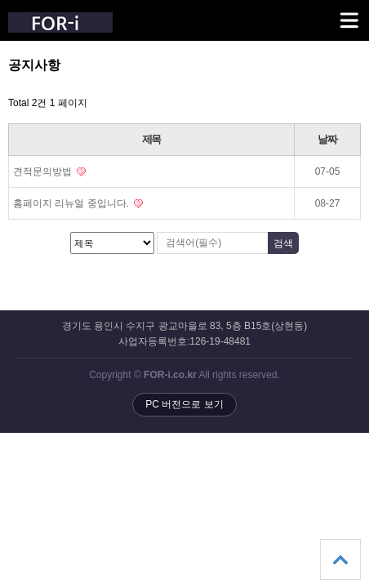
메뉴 (329, 13)
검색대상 (0, 58)
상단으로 (340, 559)
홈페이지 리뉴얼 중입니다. (78, 203)
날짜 (327, 139)
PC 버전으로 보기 (184, 404)
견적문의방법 (49, 171)
